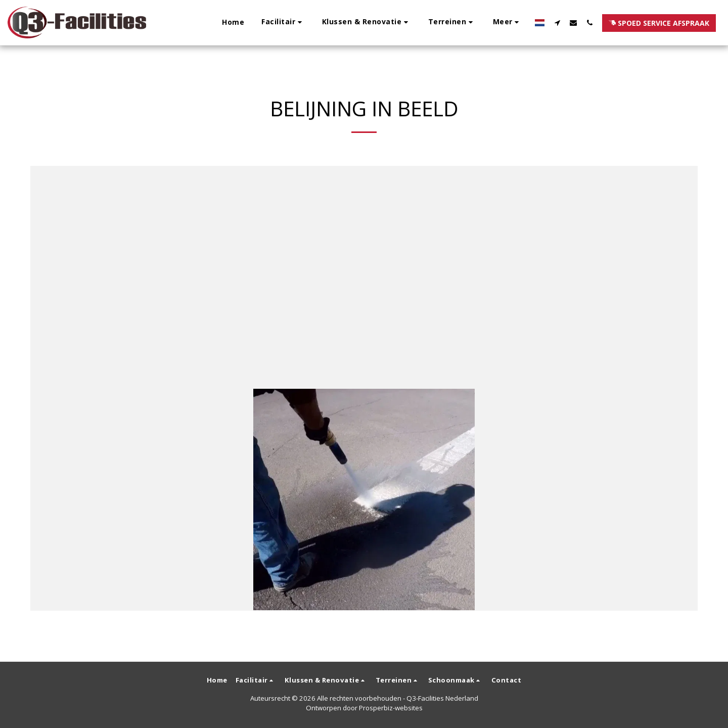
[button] (283, 22)
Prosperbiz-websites (391, 708)
